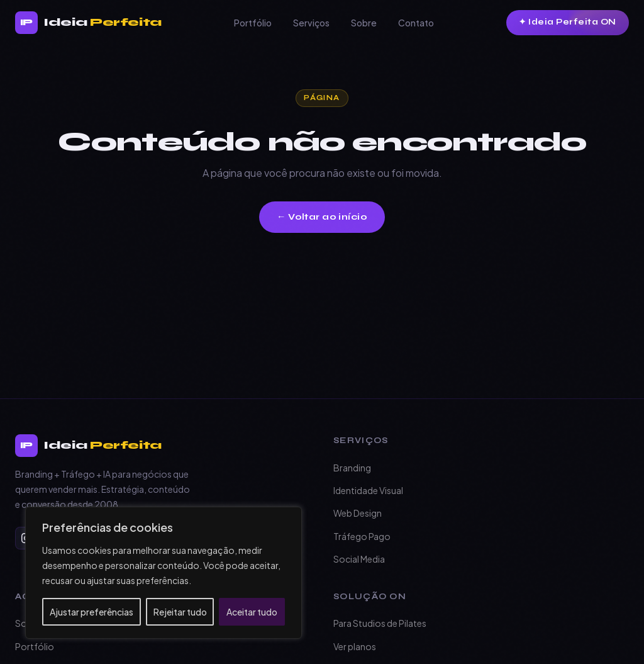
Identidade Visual (368, 490)
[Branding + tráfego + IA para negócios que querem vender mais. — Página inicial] (88, 23)
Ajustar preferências (92, 612)
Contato (416, 23)
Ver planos (355, 646)
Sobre (364, 23)
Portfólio (253, 23)
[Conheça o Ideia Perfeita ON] (568, 23)
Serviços (311, 23)
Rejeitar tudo (180, 612)
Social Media (359, 559)
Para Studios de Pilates (380, 623)
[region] (164, 573)
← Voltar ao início (322, 217)
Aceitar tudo (252, 612)
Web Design (358, 513)
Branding (352, 468)
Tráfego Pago (362, 536)
